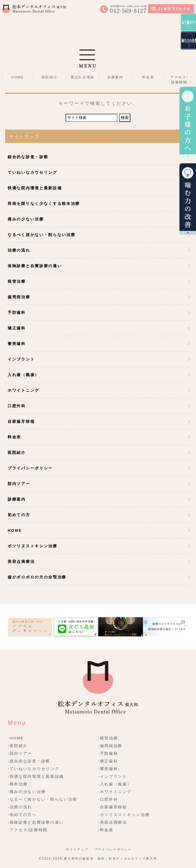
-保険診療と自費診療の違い (36, 822)
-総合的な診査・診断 (29, 761)
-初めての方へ (22, 815)
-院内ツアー (20, 753)
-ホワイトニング (115, 792)
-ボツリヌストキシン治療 (124, 815)
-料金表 (106, 830)
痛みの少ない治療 (26, 219)
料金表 (148, 77)
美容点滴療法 (21, 561)
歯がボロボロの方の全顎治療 (37, 577)
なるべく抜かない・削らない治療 (42, 235)
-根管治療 (108, 738)
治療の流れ (19, 250)
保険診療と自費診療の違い (35, 266)
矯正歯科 (17, 328)
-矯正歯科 (108, 761)
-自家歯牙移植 (113, 807)
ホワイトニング (23, 390)
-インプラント (113, 776)
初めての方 (19, 515)
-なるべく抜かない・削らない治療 (42, 799)
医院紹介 (17, 452)
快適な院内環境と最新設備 (35, 188)
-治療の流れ (20, 807)
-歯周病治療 (110, 746)
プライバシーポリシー (30, 468)
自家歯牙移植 (21, 421)
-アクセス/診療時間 (28, 830)
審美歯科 (17, 344)
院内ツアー (19, 484)
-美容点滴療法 (113, 822)
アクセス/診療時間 (179, 80)
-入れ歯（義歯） (115, 784)
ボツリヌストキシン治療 (33, 546)
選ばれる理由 (82, 77)
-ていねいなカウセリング (33, 769)
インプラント (21, 359)
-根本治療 (18, 784)
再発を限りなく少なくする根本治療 (44, 203)
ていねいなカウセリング (33, 172)
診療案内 (17, 499)
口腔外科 (17, 406)
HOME (18, 77)
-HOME (16, 738)
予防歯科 (17, 312)
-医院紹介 (18, 746)
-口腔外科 (108, 799)
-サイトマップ (76, 849)
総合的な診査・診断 (28, 157)
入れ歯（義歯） (23, 375)
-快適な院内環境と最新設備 (36, 776)
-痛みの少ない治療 (27, 792)
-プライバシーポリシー (112, 849)
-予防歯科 (108, 753)
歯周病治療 (19, 297)
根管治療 (17, 281)
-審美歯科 (108, 769)
